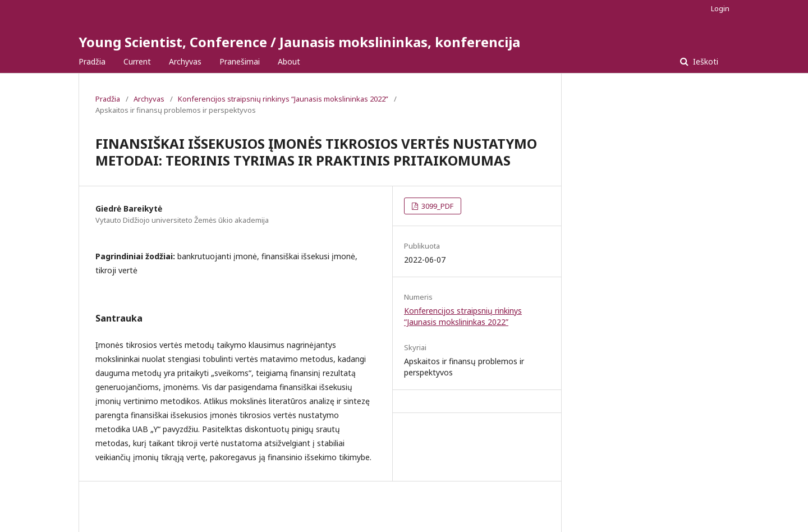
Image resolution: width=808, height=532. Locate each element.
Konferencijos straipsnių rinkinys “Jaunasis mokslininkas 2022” (283, 99)
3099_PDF (437, 206)
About (289, 61)
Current (137, 61)
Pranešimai (240, 61)
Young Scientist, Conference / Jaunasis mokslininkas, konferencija (299, 42)
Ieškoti (704, 61)
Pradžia (92, 61)
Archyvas (185, 61)
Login (720, 8)
